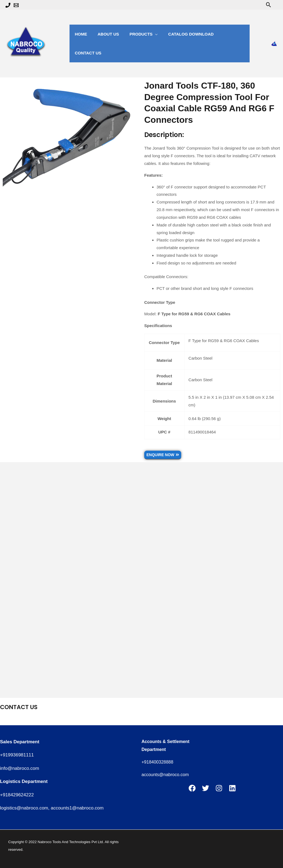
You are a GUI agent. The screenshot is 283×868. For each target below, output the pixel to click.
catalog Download (183, 34)
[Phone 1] (8, 5)
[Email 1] (16, 5)
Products (135, 34)
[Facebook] (192, 788)
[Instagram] (219, 788)
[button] (269, 5)
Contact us (227, 34)
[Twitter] (206, 788)
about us (105, 34)
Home (80, 34)
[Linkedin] (232, 788)
